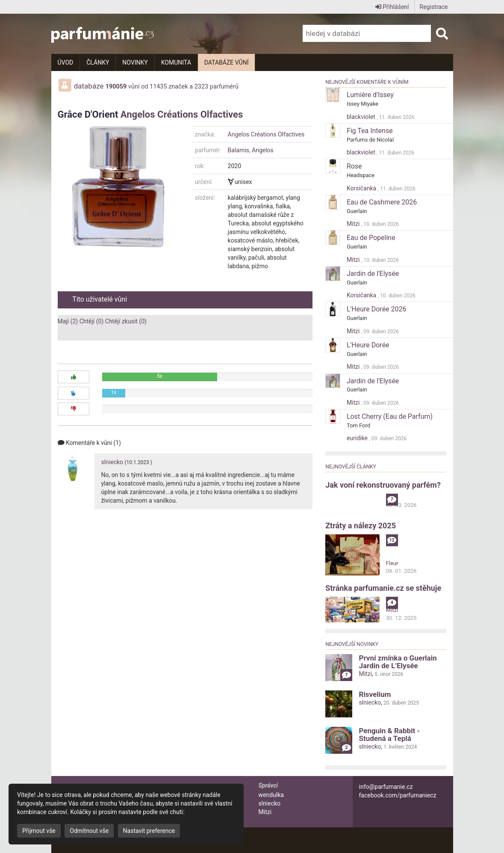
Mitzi (354, 224)
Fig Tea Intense (370, 131)
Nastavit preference (149, 831)
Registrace (434, 7)
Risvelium (375, 694)
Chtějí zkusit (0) (126, 321)
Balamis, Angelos (251, 150)
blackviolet (362, 117)
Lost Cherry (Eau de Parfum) (390, 416)
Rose (354, 166)
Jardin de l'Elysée (373, 274)
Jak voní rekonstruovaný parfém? (383, 485)
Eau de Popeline (371, 238)
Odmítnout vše (89, 831)
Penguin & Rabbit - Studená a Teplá (389, 735)
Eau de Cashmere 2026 (382, 202)
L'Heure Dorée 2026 (377, 309)
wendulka (271, 795)
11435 (158, 87)
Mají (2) (68, 321)
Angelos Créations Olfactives (182, 114)
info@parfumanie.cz (386, 787)
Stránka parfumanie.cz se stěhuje (383, 588)
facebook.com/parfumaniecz (398, 795)
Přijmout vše (39, 831)
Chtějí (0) (92, 321)
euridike (358, 438)
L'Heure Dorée (368, 345)
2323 (201, 87)
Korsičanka (362, 188)
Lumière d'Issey (370, 95)
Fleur (392, 563)
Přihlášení (392, 7)
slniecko (112, 462)
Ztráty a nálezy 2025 (361, 526)
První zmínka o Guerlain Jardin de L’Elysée (398, 662)
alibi (391, 497)
